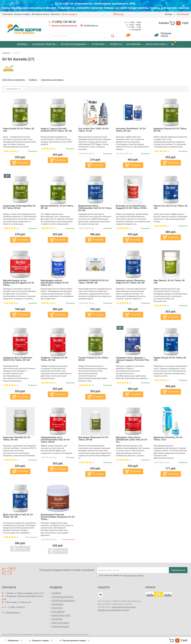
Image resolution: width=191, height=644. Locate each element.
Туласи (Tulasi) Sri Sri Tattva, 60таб (93, 359)
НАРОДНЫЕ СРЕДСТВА (44, 44)
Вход (169, 14)
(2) (11, 228)
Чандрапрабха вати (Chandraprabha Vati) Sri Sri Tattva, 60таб (55, 440)
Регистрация (183, 14)
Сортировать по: (14, 89)
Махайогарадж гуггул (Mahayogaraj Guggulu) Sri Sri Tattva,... (19, 283)
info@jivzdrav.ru (91, 25)
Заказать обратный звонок (64, 25)
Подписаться (178, 570)
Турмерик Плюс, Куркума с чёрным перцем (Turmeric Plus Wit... (132, 360)
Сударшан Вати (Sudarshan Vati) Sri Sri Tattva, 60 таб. (18, 359)
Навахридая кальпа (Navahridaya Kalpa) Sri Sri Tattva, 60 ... (55, 283)
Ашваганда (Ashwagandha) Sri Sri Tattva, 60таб (19, 207)
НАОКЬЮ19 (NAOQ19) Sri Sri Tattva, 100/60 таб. (93, 282)
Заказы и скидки (22, 14)
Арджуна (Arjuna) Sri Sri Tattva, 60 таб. (170, 130)
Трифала (33, 80)
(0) (86, 154)
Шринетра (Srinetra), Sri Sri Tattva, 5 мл (168, 438)
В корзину (23, 163)
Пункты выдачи (69, 14)
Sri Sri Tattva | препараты (14, 80)
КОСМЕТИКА (98, 44)
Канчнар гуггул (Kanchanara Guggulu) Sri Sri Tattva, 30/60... (132, 207)
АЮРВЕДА (22, 44)
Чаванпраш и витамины (52, 80)
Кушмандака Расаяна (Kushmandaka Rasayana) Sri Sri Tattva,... (58, 517)
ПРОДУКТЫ (115, 44)
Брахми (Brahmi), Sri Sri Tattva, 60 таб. (57, 207)
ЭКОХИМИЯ (57, 619)
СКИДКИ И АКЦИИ (60, 626)
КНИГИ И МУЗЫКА (60, 623)
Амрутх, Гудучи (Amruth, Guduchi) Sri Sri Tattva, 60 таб (56, 130)
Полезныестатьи (166, 34)
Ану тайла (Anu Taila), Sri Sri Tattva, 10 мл (93, 130)
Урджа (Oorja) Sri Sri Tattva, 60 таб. (170, 359)
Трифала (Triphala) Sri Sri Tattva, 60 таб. (54, 359)
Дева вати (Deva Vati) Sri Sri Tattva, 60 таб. (18, 516)
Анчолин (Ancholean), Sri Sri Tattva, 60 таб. (131, 130)
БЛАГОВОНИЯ (133, 44)
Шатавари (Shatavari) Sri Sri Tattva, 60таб (93, 438)
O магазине (7, 14)
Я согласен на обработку (121, 575)
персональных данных (133, 575)
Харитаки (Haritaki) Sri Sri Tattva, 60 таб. (17, 438)
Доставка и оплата (41, 14)
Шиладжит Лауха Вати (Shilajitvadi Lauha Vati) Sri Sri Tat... (132, 440)
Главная (6, 53)
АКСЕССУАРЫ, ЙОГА (156, 44)
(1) (11, 151)
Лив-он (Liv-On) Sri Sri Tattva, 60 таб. (170, 207)
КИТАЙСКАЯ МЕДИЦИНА (74, 44)
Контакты (56, 14)
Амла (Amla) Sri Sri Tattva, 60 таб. (19, 130)
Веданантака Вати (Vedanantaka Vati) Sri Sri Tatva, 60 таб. (95, 208)
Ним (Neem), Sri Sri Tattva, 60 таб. (169, 282)
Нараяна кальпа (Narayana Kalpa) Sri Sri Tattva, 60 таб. (130, 282)
